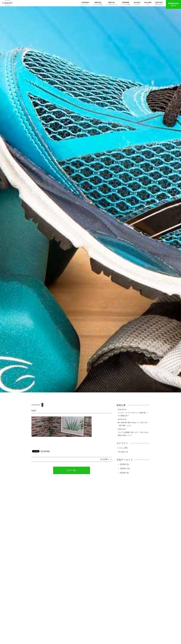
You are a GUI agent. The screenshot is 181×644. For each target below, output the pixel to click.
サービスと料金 (98, 3)
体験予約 (173, 4)
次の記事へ (105, 459)
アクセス (137, 3)
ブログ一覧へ (72, 470)
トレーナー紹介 (125, 3)
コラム (148, 3)
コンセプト (85, 3)
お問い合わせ (159, 3)
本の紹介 (122, 452)
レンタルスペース (112, 3)
